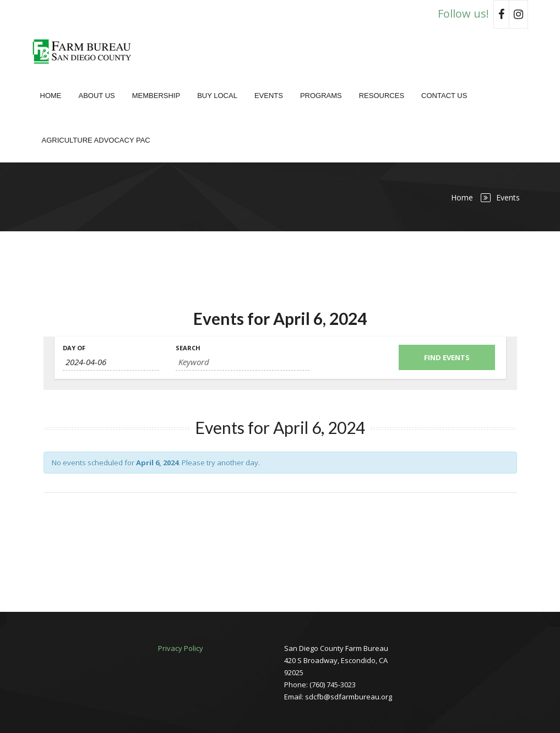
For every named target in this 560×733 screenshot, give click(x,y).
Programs (321, 96)
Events (269, 96)
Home (51, 96)
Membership (156, 96)
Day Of (74, 348)
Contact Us (444, 96)
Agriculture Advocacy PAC (96, 140)
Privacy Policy (181, 648)
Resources (382, 96)
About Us (97, 96)
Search (188, 348)
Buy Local (217, 96)
